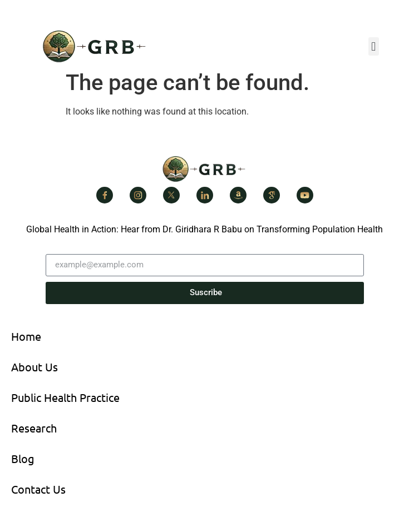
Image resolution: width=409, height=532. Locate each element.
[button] (374, 46)
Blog (23, 458)
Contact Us (38, 489)
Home (26, 336)
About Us (35, 367)
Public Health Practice (65, 397)
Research (34, 428)
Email (57, 250)
